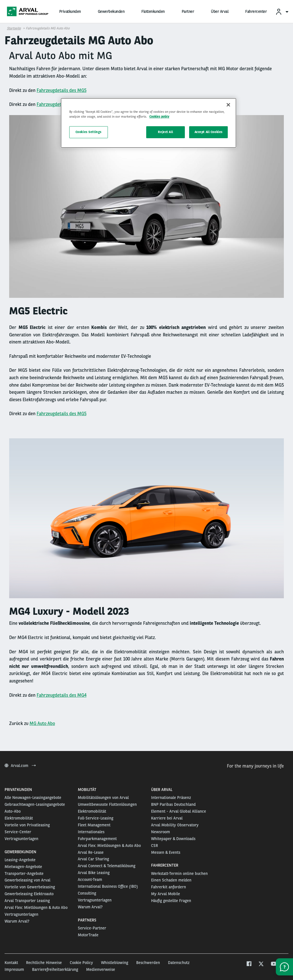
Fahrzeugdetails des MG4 (62, 695)
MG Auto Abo (42, 723)
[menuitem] (282, 12)
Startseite (14, 28)
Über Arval (220, 11)
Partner (188, 11)
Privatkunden (70, 11)
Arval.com (20, 766)
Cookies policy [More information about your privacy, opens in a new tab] (159, 117)
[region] (149, 123)
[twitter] (261, 964)
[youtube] (273, 964)
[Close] (228, 105)
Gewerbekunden (111, 11)
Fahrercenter (256, 11)
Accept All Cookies (209, 132)
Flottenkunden (153, 11)
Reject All (165, 132)
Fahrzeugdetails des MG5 (62, 90)
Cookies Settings (89, 132)
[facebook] (249, 964)
